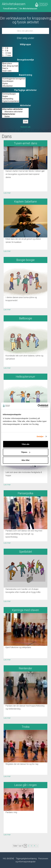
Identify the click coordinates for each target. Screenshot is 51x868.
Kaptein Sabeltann (26, 202)
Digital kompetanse (11, 101)
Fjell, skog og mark (10, 66)
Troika (26, 727)
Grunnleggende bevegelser (14, 79)
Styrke (14, 84)
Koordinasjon (14, 81)
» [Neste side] (37, 846)
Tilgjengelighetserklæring (26, 859)
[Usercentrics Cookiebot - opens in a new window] (38, 406)
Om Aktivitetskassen (28, 9)
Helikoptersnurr (25, 377)
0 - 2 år (7, 48)
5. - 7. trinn (7, 55)
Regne (11, 96)
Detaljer (40, 436)
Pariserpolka (25, 493)
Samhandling (11, 99)
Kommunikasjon (11, 94)
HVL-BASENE (9, 859)
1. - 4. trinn (7, 53)
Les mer (7, 193)
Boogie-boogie (25, 260)
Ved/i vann (10, 71)
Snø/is (10, 68)
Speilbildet (26, 552)
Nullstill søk (25, 127)
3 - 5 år (7, 51)
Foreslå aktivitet (10, 9)
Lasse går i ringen (26, 785)
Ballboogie (26, 318)
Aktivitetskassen (14, 4)
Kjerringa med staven (25, 610)
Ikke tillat (25, 460)
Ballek (15, 117)
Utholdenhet (14, 86)
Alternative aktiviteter (15, 112)
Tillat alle (26, 444)
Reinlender (25, 668)
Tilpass (26, 452)
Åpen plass (10, 64)
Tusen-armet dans (26, 143)
